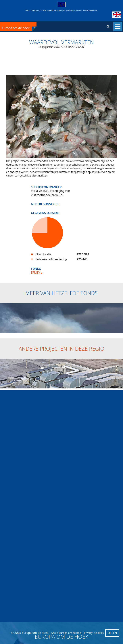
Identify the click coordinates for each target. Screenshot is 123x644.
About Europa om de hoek (67, 633)
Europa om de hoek (31, 27)
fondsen (75, 10)
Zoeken (108, 27)
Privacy (88, 633)
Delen (112, 633)
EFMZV (36, 273)
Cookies (99, 633)
